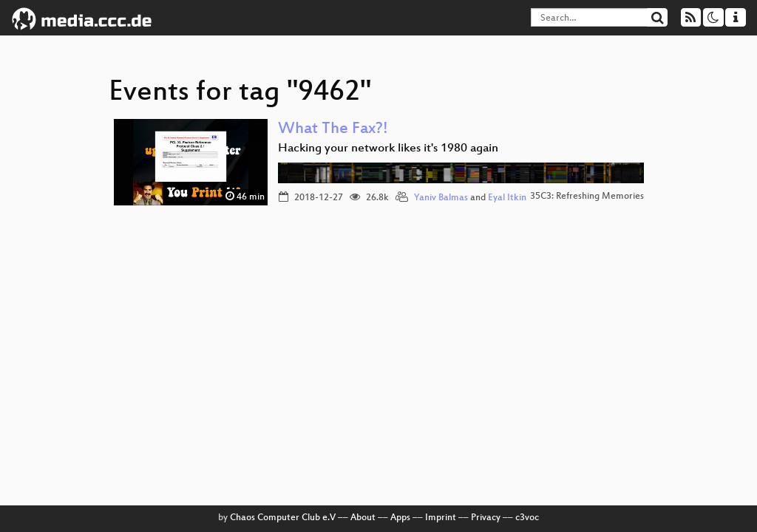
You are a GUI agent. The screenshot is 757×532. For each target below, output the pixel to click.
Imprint (441, 518)
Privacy (486, 518)
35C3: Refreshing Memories (587, 197)
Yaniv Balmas (441, 198)
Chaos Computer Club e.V (283, 518)
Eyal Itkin (507, 198)
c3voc (527, 518)
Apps (400, 518)
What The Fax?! (333, 130)
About (363, 518)
